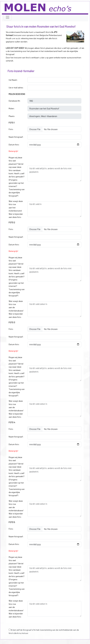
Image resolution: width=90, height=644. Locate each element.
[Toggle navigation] (8, 17)
